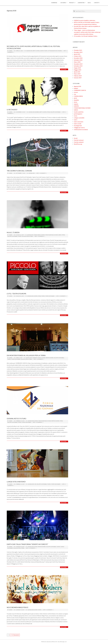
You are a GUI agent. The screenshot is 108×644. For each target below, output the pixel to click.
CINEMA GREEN (37, 235)
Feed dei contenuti (79, 140)
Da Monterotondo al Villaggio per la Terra (26, 355)
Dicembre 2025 (78, 50)
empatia (76, 104)
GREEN (60, 235)
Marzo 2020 (77, 62)
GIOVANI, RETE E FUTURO (16, 418)
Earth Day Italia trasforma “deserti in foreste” (27, 544)
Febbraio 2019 (78, 76)
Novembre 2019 (78, 64)
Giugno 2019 (77, 68)
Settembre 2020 (78, 60)
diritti (34, 51)
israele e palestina (79, 112)
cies (35, 484)
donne (38, 51)
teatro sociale (78, 124)
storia (48, 112)
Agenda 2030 (29, 51)
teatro (46, 51)
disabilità (76, 100)
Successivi (16, 635)
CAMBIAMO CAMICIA (37, 358)
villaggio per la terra (27, 236)
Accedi (76, 138)
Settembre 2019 (78, 66)
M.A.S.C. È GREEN (13, 232)
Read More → (64, 69)
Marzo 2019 (77, 74)
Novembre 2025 (78, 52)
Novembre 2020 (78, 58)
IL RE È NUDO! (12, 110)
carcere (76, 92)
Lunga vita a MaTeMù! (16, 482)
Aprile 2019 (77, 72)
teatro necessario (50, 296)
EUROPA (42, 51)
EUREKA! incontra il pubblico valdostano (85, 20)
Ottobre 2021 (78, 56)
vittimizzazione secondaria (55, 51)
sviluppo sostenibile (56, 112)
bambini (37, 112)
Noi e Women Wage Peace (18, 607)
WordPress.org (78, 144)
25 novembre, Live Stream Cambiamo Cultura (86, 36)
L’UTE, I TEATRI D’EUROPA (16, 294)
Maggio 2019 (78, 70)
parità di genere (50, 358)
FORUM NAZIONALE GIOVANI (51, 235)
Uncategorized (78, 126)
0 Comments (43, 173)
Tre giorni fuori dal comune (19, 171)
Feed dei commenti (79, 142)
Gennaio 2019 (78, 78)
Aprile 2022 (77, 54)
